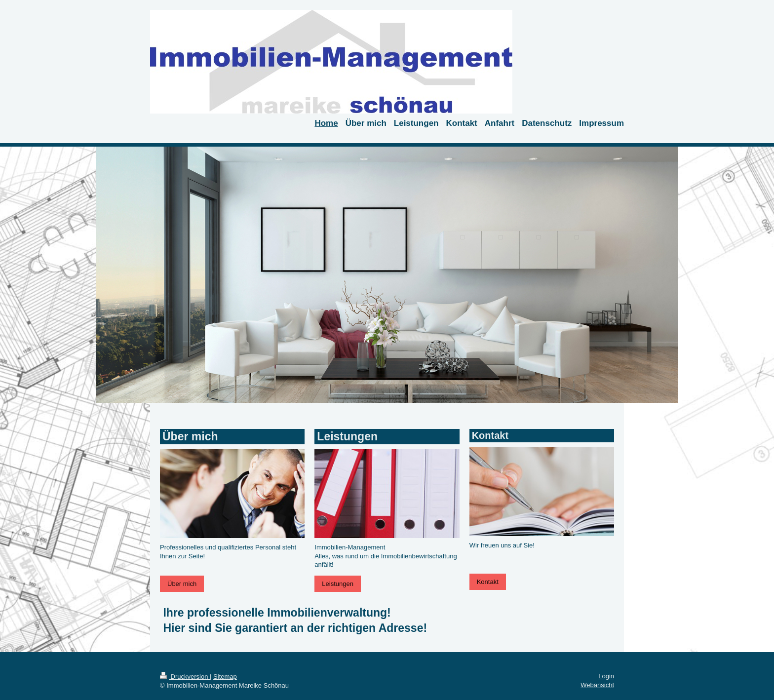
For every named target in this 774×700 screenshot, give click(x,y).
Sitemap (225, 677)
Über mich (182, 584)
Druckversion (185, 677)
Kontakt (488, 582)
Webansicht (597, 685)
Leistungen (338, 584)
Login (606, 676)
